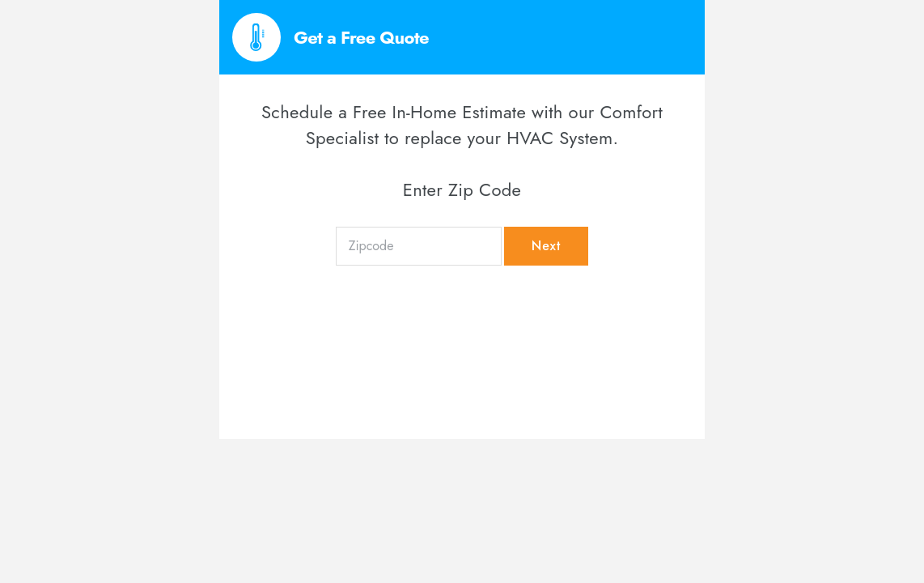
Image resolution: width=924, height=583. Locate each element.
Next (547, 246)
